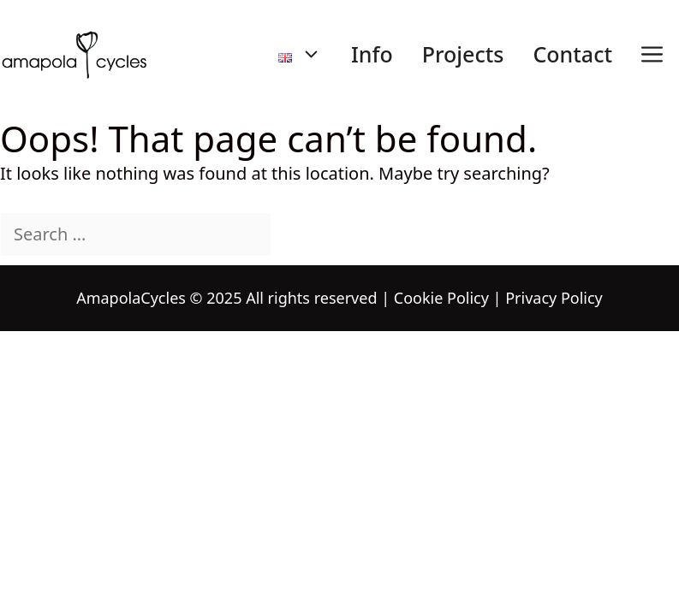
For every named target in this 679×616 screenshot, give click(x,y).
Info (372, 54)
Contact (572, 54)
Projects (463, 54)
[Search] (302, 234)
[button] (652, 54)
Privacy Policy (554, 298)
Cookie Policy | (448, 298)
